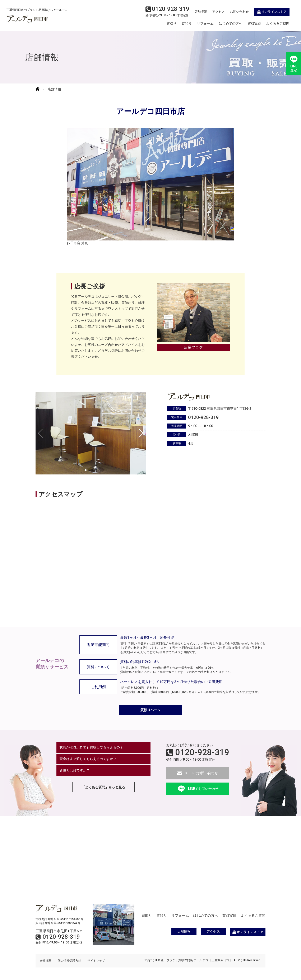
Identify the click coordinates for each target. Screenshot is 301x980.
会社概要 (46, 961)
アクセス (218, 12)
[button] (141, 433)
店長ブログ (193, 347)
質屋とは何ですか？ (75, 770)
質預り (187, 24)
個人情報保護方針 (69, 961)
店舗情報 (201, 12)
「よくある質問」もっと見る (103, 787)
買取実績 (254, 24)
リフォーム (205, 24)
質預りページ (150, 710)
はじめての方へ (231, 24)
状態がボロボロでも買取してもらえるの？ (91, 747)
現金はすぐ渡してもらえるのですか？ (88, 759)
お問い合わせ (239, 12)
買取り (171, 24)
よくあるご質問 (278, 24)
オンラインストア (272, 12)
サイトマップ (96, 961)
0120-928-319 (202, 752)
